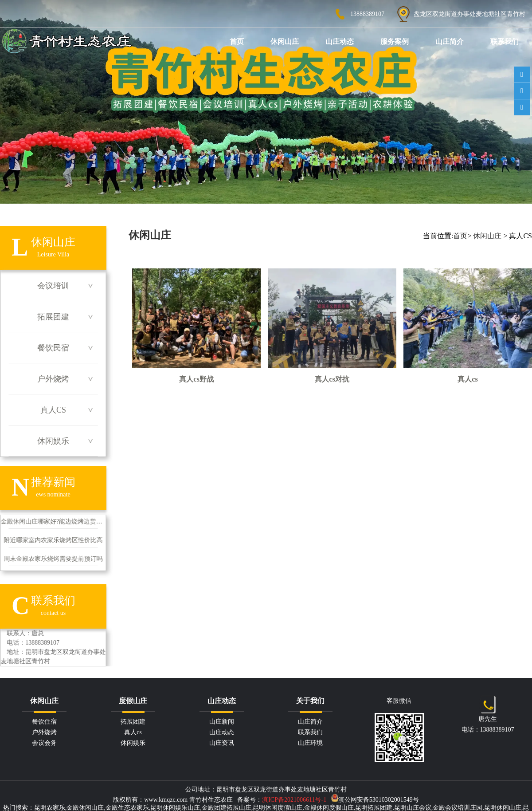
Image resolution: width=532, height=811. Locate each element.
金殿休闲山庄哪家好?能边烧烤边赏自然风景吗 (53, 522)
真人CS (53, 410)
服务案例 (395, 41)
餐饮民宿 (53, 348)
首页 (237, 41)
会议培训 (53, 286)
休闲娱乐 (53, 441)
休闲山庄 (285, 41)
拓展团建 (53, 317)
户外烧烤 (53, 379)
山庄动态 (340, 41)
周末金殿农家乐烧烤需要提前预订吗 (53, 559)
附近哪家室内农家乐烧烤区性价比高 (53, 540)
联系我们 (505, 41)
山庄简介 (450, 41)
